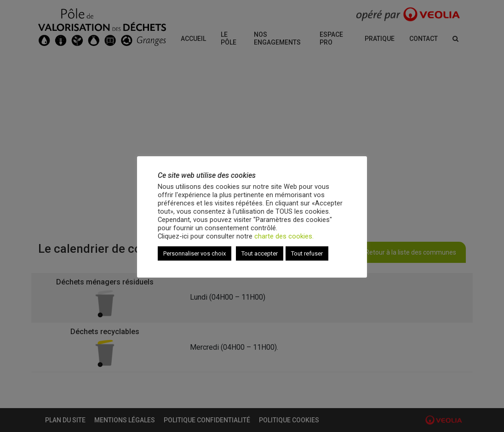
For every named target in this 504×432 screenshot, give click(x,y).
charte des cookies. (284, 236)
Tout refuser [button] (307, 253)
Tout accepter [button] (260, 253)
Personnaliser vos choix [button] (195, 253)
